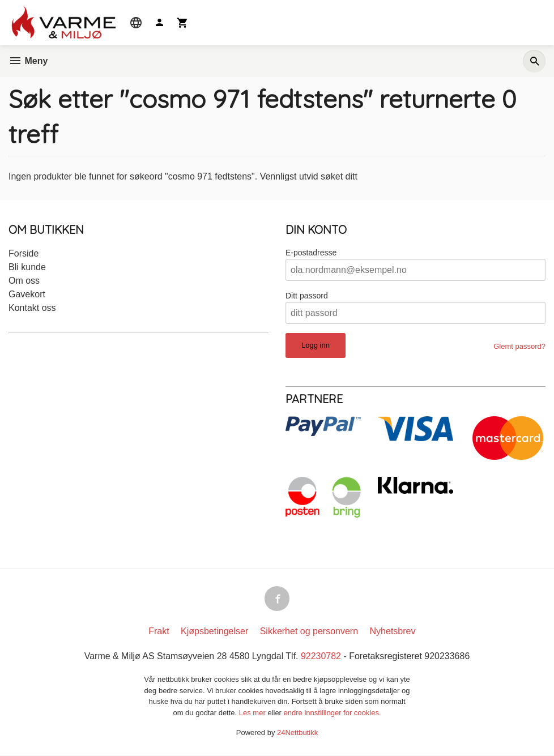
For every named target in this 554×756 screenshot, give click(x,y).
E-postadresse (311, 253)
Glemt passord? (519, 346)
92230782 (321, 656)
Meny (28, 61)
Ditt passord (307, 296)
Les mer (253, 713)
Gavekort (27, 294)
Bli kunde (27, 267)
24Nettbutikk (297, 733)
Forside (24, 253)
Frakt (159, 631)
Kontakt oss (32, 308)
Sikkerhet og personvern (309, 631)
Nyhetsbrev (393, 631)
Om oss (24, 281)
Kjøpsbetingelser (214, 631)
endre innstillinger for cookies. (333, 713)
